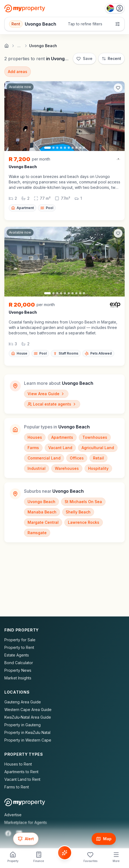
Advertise (13, 815)
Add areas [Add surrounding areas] (18, 72)
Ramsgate (37, 533)
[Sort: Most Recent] (111, 59)
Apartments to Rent (21, 772)
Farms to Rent (17, 787)
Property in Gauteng (22, 725)
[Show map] (104, 839)
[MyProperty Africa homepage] (25, 802)
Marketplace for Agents (26, 822)
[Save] (84, 59)
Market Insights (18, 678)
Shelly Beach (78, 512)
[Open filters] (64, 24)
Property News (18, 670)
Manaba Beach (42, 512)
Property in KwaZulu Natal (27, 732)
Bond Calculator (19, 663)
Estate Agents (17, 655)
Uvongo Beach (41, 502)
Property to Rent (19, 647)
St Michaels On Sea (83, 502)
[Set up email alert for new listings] (26, 839)
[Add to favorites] (118, 88)
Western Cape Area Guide (28, 710)
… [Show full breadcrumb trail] (19, 46)
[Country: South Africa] (115, 8)
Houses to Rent (18, 764)
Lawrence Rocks (84, 522)
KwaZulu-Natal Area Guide (28, 717)
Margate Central (43, 522)
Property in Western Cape (28, 740)
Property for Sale (20, 640)
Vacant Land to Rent (22, 779)
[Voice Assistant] (65, 853)
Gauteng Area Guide (23, 702)
